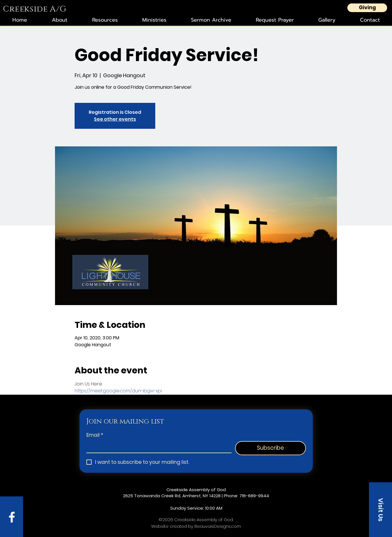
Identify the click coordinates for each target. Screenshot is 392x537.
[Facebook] (12, 517)
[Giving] (367, 8)
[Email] (157, 447)
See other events (115, 119)
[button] (380, 510)
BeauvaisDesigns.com (218, 526)
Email (95, 435)
